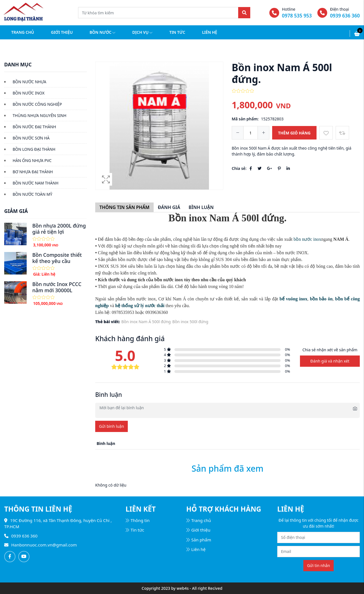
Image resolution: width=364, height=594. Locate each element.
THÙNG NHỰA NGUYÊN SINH (39, 115)
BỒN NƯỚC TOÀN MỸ (32, 194)
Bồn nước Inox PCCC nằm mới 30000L (57, 287)
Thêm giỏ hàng (294, 133)
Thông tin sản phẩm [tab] (124, 207)
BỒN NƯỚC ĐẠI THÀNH (34, 127)
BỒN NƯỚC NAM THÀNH (36, 183)
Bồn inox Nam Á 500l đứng (146, 322)
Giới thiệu (62, 32)
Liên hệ (210, 32)
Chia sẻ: (239, 168)
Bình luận (201, 207)
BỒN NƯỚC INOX (29, 93)
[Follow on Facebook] (10, 557)
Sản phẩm (199, 540)
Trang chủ (23, 32)
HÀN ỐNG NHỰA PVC (32, 160)
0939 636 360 (345, 16)
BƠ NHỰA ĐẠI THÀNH (33, 172)
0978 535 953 (297, 16)
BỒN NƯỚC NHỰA (29, 82)
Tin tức (177, 32)
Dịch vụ (142, 32)
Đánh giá (169, 207)
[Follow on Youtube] (24, 557)
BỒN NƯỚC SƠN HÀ (31, 138)
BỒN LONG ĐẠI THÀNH (34, 149)
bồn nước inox (307, 239)
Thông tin (138, 520)
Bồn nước (103, 32)
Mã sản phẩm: (245, 119)
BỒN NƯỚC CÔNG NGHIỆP (37, 104)
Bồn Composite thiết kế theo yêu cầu (57, 258)
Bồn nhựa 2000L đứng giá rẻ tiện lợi (59, 229)
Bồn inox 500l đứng (190, 322)
